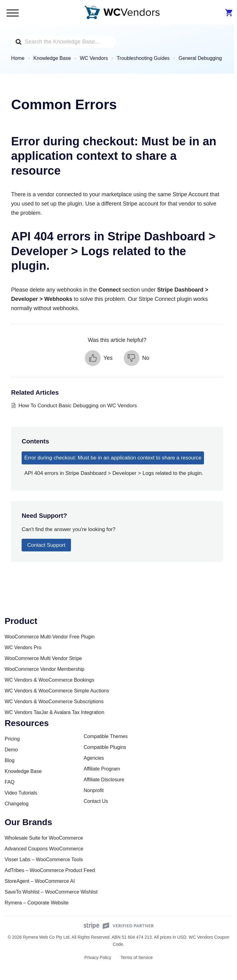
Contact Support (46, 545)
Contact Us (96, 801)
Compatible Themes (106, 736)
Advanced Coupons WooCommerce (44, 849)
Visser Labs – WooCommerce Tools (44, 860)
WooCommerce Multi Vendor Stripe (43, 658)
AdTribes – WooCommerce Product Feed (50, 870)
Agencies (94, 758)
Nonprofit (94, 790)
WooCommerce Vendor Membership (44, 669)
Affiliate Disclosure (104, 780)
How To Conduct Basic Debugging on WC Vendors (78, 406)
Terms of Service (136, 957)
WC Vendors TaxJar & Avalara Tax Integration (54, 712)
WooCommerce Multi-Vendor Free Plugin (50, 637)
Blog (10, 760)
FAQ (10, 782)
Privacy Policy (98, 957)
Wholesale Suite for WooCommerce (44, 838)
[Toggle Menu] (13, 13)
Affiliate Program (102, 769)
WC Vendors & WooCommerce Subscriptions (54, 702)
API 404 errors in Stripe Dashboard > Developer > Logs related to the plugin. (114, 473)
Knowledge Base (23, 771)
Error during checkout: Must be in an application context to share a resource (113, 458)
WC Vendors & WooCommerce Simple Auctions (57, 691)
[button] (99, 358)
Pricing (12, 739)
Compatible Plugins (105, 747)
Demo (11, 750)
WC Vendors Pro (23, 648)
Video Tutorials (21, 793)
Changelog (17, 804)
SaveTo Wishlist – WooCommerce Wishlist (51, 892)
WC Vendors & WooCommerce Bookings (49, 680)
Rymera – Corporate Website (37, 903)
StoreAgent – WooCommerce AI (40, 881)
